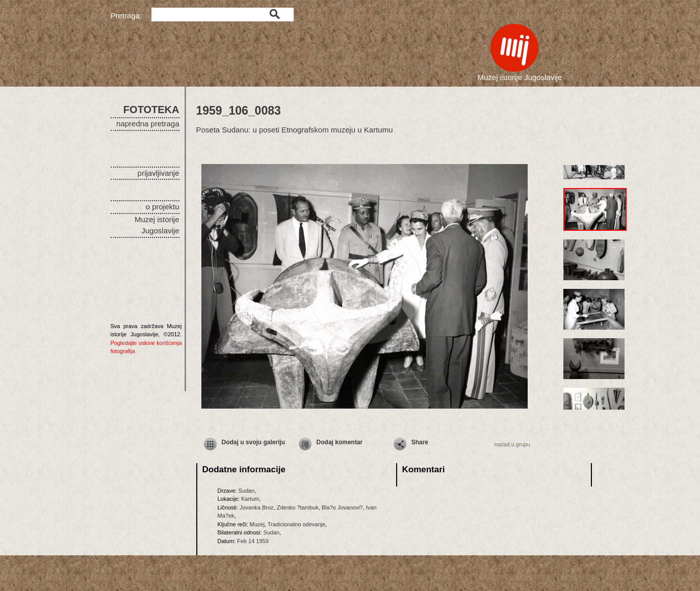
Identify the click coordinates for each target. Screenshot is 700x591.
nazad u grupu (512, 444)
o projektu (163, 207)
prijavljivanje (159, 173)
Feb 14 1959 (253, 541)
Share (420, 442)
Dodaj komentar (340, 442)
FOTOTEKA (151, 110)
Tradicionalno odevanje (296, 524)
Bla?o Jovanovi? (342, 507)
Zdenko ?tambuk (298, 507)
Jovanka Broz (257, 507)
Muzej (257, 524)
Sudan (246, 491)
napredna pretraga (148, 124)
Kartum (250, 499)
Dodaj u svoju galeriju (254, 442)
